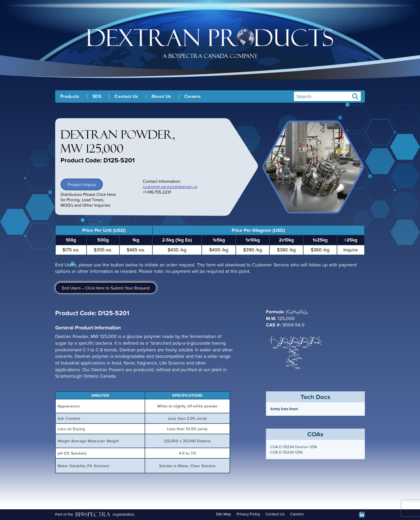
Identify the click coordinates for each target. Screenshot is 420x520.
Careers (192, 96)
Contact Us (126, 96)
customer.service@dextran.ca (170, 187)
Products (70, 96)
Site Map (224, 514)
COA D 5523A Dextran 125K (294, 447)
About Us (161, 96)
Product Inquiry (82, 184)
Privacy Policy (248, 514)
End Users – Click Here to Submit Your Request (106, 288)
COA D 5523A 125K (287, 452)
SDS (97, 96)
